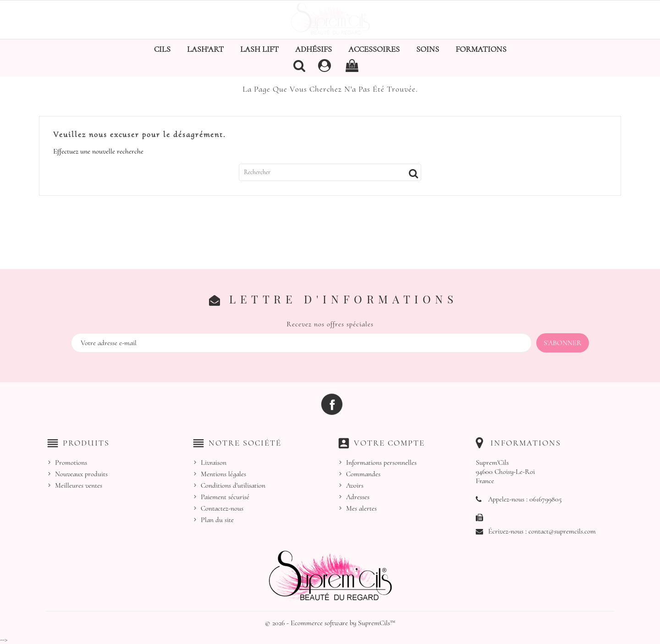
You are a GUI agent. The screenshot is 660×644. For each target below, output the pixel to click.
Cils (162, 49)
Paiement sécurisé (225, 497)
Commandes (363, 474)
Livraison (214, 462)
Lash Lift (259, 49)
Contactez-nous (222, 508)
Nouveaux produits (81, 474)
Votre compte (389, 443)
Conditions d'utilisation (233, 485)
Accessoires (374, 49)
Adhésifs (313, 49)
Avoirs (355, 485)
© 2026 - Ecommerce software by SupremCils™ (330, 623)
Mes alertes (361, 508)
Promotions (71, 462)
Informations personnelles (381, 462)
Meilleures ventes (79, 485)
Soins (428, 49)
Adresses (358, 497)
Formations (481, 49)
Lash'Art (205, 49)
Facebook (332, 404)
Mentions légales (223, 474)
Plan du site (217, 520)
